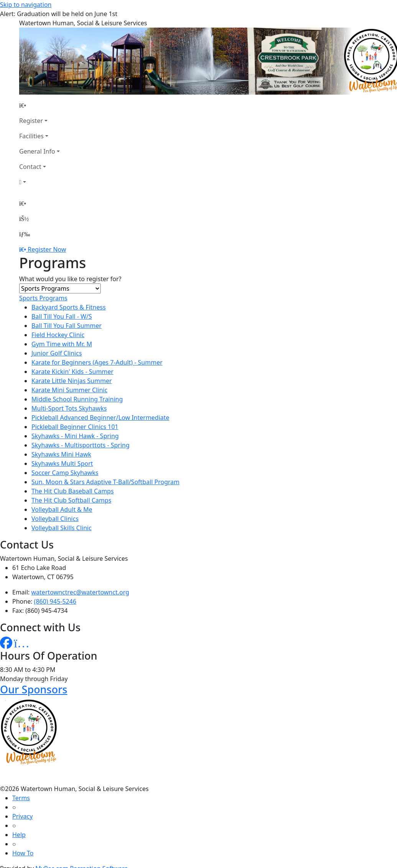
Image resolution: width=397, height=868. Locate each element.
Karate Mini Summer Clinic (69, 390)
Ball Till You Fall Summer (66, 326)
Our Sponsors (34, 689)
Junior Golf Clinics (57, 353)
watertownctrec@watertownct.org (80, 592)
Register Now (47, 249)
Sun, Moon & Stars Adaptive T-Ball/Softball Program (106, 482)
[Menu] (25, 234)
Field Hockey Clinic (58, 335)
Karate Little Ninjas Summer (72, 381)
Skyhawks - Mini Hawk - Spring (75, 436)
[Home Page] (39, 105)
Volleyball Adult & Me (62, 509)
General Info (37, 151)
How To (23, 853)
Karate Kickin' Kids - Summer (72, 372)
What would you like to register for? (70, 279)
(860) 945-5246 (55, 601)
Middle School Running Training (77, 399)
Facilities (31, 136)
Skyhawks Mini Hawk (61, 454)
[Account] (39, 182)
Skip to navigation (26, 5)
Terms (21, 798)
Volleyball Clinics (55, 519)
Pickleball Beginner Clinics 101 (75, 427)
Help (19, 835)
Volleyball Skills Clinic (62, 528)
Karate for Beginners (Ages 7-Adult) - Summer (97, 362)
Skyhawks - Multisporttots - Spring (80, 445)
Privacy (22, 816)
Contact (30, 167)
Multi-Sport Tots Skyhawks (69, 408)
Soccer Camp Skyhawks (65, 473)
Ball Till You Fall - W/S (62, 316)
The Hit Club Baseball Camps (73, 491)
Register (31, 121)
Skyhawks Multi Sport (62, 463)
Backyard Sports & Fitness (69, 307)
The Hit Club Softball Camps (71, 500)
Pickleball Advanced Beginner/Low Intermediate (100, 418)
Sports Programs (43, 298)
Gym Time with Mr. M (62, 344)
